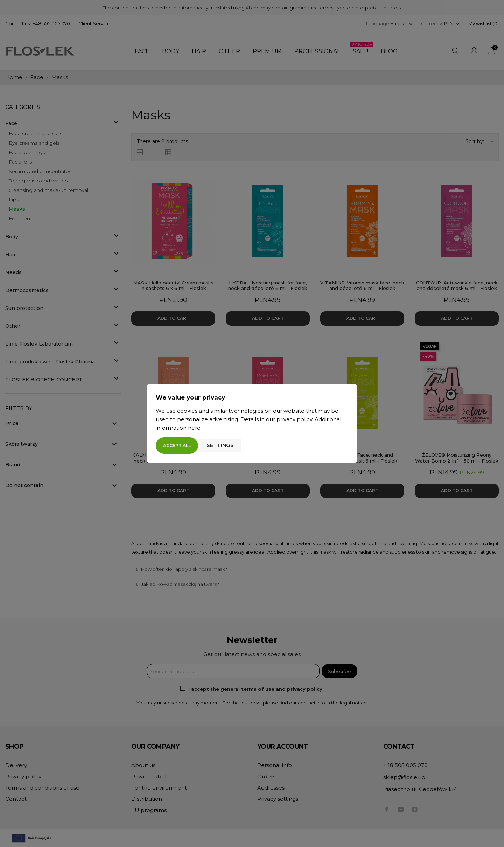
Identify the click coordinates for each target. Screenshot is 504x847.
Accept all (177, 446)
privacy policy (294, 419)
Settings (220, 445)
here (194, 428)
